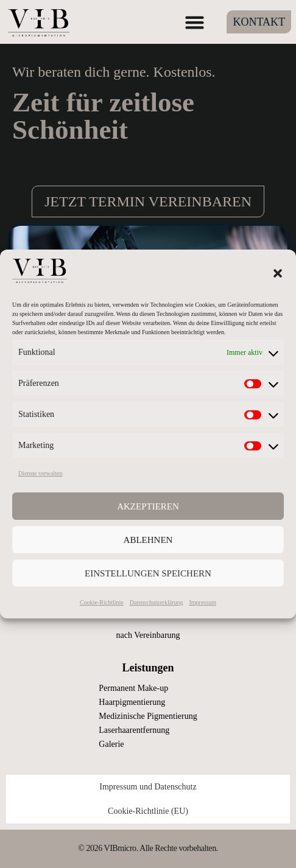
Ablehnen (148, 540)
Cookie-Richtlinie (102, 602)
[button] (278, 273)
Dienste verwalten (40, 473)
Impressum (202, 602)
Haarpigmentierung (132, 702)
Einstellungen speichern (148, 573)
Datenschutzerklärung (157, 602)
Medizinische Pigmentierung (148, 716)
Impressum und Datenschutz (148, 787)
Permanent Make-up (133, 688)
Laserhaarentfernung (134, 730)
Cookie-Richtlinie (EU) (148, 811)
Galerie (111, 744)
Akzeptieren (148, 506)
